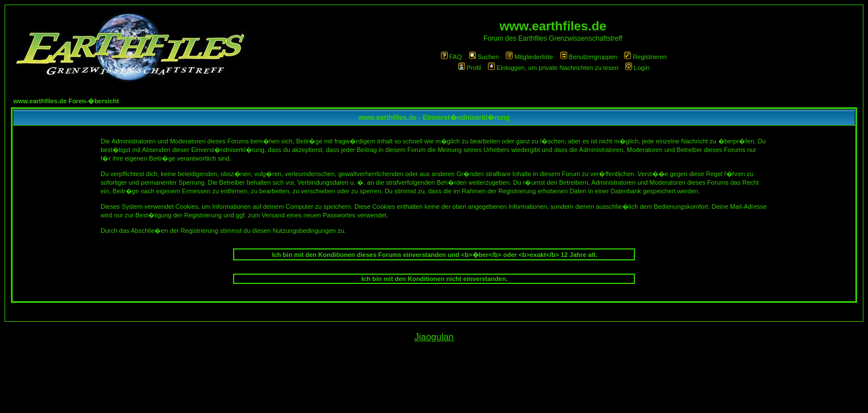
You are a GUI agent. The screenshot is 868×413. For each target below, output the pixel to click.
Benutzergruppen (589, 57)
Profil (470, 68)
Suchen (484, 57)
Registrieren (645, 57)
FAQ (452, 57)
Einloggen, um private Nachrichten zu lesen (553, 68)
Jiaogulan (434, 337)
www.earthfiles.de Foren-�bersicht (66, 101)
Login (637, 68)
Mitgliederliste (529, 57)
